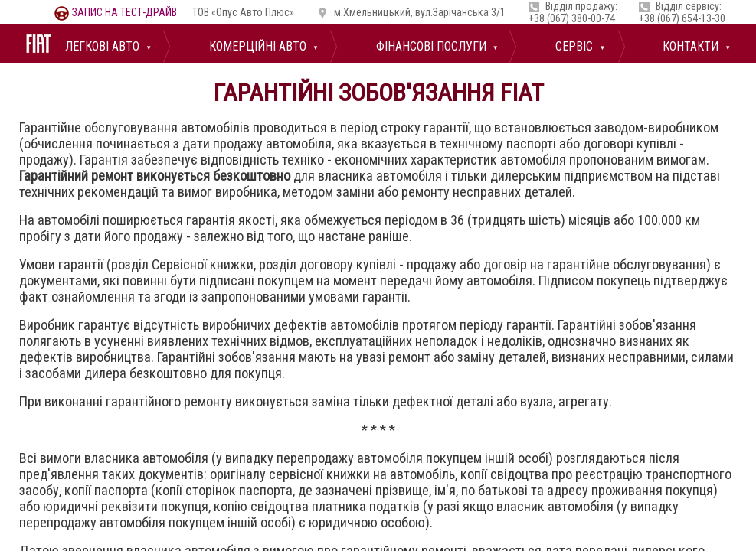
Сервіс (573, 46)
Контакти (689, 46)
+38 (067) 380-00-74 (572, 18)
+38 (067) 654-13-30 (682, 18)
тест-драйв (116, 12)
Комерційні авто (256, 46)
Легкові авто (101, 46)
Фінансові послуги (430, 46)
